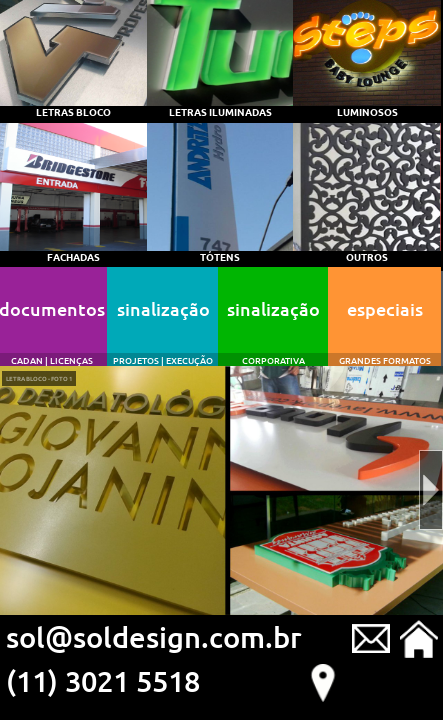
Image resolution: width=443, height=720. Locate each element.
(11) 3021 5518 (103, 680)
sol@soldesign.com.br (154, 636)
